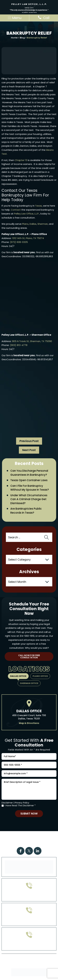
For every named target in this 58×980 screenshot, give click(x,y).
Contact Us (29, 843)
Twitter (29, 851)
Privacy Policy (22, 803)
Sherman (43, 224)
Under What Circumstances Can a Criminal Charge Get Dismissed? (29, 499)
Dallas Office (18, 676)
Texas (39, 206)
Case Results (15, 839)
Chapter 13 (21, 160)
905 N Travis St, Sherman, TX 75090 (32, 341)
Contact (16, 210)
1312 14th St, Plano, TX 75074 (28, 238)
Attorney (43, 839)
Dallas (33, 224)
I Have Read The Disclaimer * (20, 806)
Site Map (27, 966)
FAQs (30, 839)
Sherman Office (29, 683)
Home (14, 38)
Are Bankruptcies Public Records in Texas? (26, 511)
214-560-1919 (27, 636)
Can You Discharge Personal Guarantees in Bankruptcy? (29, 473)
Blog (22, 38)
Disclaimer (7, 803)
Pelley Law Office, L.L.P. (27, 214)
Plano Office (40, 676)
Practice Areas (33, 835)
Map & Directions (29, 723)
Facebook (21, 851)
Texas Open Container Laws (29, 480)
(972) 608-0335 (19, 242)
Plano (25, 224)
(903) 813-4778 (19, 345)
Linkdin (38, 851)
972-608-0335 (29, 896)
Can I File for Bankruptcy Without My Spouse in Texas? (30, 488)
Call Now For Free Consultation (29, 656)
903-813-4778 (29, 920)
